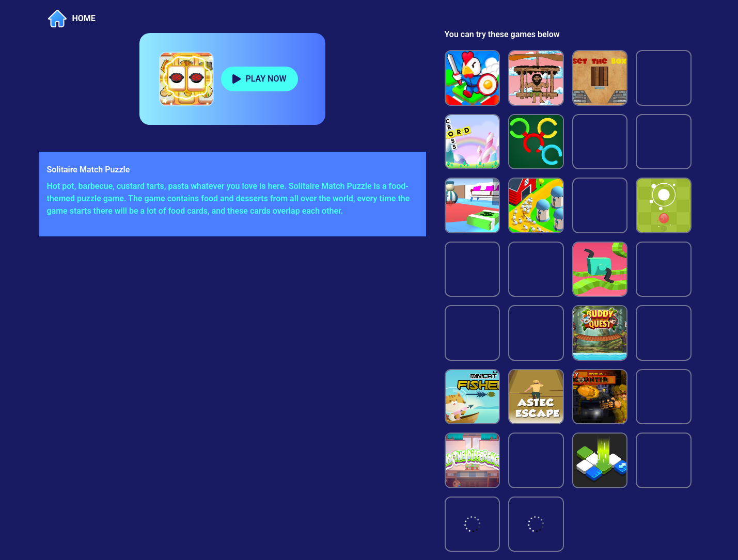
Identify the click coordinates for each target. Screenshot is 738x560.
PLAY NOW (266, 79)
